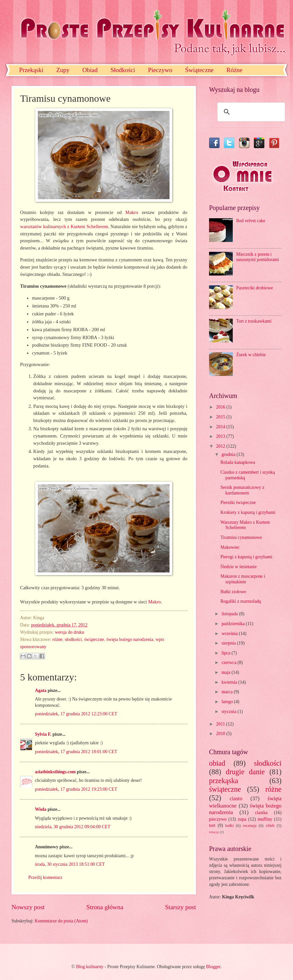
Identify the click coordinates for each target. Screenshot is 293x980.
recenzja (250, 826)
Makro (132, 212)
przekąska (224, 781)
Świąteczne (199, 70)
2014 (221, 427)
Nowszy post (28, 907)
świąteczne (94, 639)
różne (57, 639)
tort (212, 825)
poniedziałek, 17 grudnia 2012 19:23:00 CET (76, 789)
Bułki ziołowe (233, 592)
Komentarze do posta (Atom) (61, 921)
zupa (242, 819)
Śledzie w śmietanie (238, 567)
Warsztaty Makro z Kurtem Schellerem (245, 525)
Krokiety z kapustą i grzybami (248, 512)
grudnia (229, 454)
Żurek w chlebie (251, 355)
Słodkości (123, 70)
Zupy (63, 70)
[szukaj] (250, 112)
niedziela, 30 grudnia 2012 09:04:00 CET (73, 827)
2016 (221, 407)
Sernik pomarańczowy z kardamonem (242, 490)
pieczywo (218, 819)
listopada (230, 614)
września (230, 634)
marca (228, 692)
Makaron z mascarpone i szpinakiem (243, 579)
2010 (221, 734)
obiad (217, 763)
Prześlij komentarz (45, 877)
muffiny (265, 819)
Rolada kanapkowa (238, 462)
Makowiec (230, 547)
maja (226, 672)
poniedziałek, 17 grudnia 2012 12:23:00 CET (76, 714)
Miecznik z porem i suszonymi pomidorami (258, 257)
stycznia (230, 712)
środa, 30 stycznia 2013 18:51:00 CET (70, 864)
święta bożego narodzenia (130, 639)
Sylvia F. (43, 734)
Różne (235, 70)
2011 (221, 724)
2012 (221, 446)
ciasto (236, 798)
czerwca (230, 662)
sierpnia (229, 643)
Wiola (41, 809)
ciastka (261, 813)
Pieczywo (160, 70)
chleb (270, 826)
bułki (229, 826)
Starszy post (180, 907)
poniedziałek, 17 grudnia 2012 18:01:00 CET (76, 752)
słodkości (73, 639)
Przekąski (31, 70)
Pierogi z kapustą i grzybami (246, 557)
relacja (214, 832)
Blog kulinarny (90, 967)
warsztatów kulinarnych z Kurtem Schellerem (64, 226)
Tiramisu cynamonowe (241, 537)
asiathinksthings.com (55, 772)
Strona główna (105, 907)
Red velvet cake (251, 221)
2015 (221, 417)
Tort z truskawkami (254, 321)
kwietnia (230, 682)
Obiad (90, 70)
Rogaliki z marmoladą (240, 601)
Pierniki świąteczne (238, 503)
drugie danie (245, 772)
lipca (226, 653)
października (234, 624)
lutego (228, 702)
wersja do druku (70, 632)
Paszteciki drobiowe (255, 288)
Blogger (213, 967)
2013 (221, 436)
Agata (41, 690)
